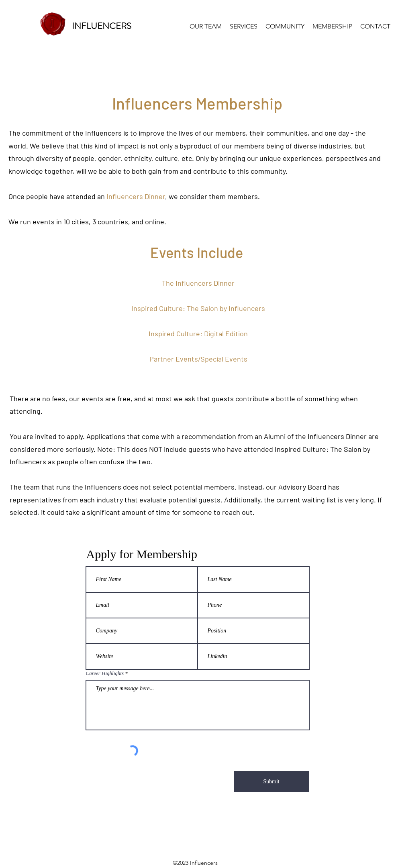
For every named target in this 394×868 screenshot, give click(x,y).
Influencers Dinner (136, 196)
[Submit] (272, 782)
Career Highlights (105, 673)
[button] (285, 26)
